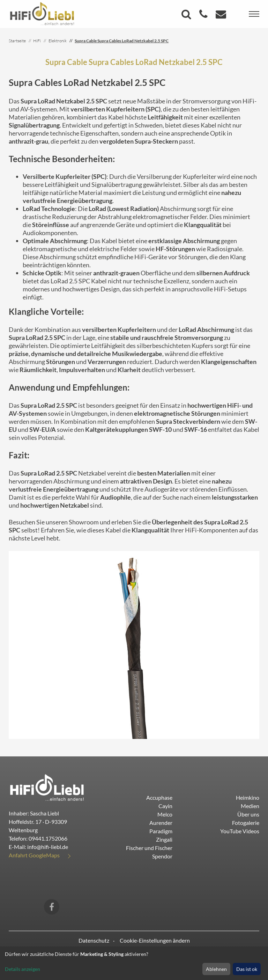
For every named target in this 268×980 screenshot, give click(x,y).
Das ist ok (247, 969)
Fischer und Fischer (149, 848)
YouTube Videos (240, 831)
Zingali (164, 839)
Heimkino (248, 797)
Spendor (162, 856)
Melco (165, 814)
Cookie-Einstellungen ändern (155, 940)
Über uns (248, 814)
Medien (250, 806)
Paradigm (161, 831)
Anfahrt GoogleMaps (34, 855)
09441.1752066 (48, 838)
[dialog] (134, 963)
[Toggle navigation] (254, 14)
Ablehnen (216, 969)
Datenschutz (94, 940)
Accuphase (159, 797)
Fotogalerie (246, 823)
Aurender (161, 823)
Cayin (165, 806)
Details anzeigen (23, 969)
